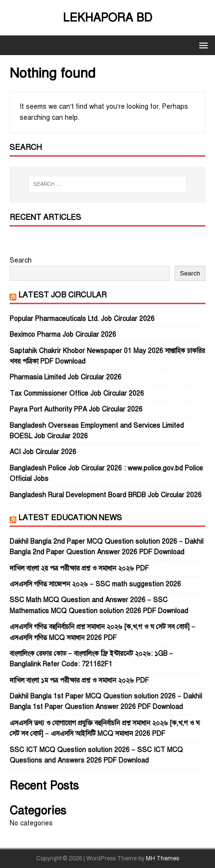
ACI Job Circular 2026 (43, 452)
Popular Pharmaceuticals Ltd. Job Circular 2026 (82, 319)
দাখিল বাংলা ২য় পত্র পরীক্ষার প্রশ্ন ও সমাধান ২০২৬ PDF (79, 568)
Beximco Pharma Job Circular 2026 (63, 335)
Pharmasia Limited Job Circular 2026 (66, 377)
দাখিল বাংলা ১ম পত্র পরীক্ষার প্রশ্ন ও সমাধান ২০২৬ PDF (79, 680)
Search (21, 260)
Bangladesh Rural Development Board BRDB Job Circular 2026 (106, 495)
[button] (202, 45)
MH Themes (162, 858)
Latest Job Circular (62, 295)
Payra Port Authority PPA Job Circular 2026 (76, 409)
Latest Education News (70, 518)
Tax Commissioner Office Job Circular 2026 (77, 394)
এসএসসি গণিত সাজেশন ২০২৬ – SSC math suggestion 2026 (95, 584)
